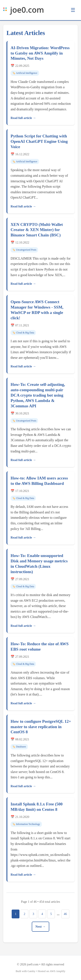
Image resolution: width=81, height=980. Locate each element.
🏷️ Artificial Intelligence (25, 73)
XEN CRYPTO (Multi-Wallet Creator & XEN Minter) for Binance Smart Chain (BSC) (37, 230)
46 (65, 914)
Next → (40, 927)
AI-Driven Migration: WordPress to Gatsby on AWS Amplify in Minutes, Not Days (40, 53)
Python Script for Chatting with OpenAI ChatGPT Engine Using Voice (39, 141)
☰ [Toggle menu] (73, 10)
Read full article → (23, 118)
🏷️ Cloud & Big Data (23, 333)
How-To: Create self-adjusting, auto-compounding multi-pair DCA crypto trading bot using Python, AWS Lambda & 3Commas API (38, 395)
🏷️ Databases (19, 747)
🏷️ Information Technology (26, 824)
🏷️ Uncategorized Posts (24, 250)
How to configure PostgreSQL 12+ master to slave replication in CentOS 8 (41, 727)
